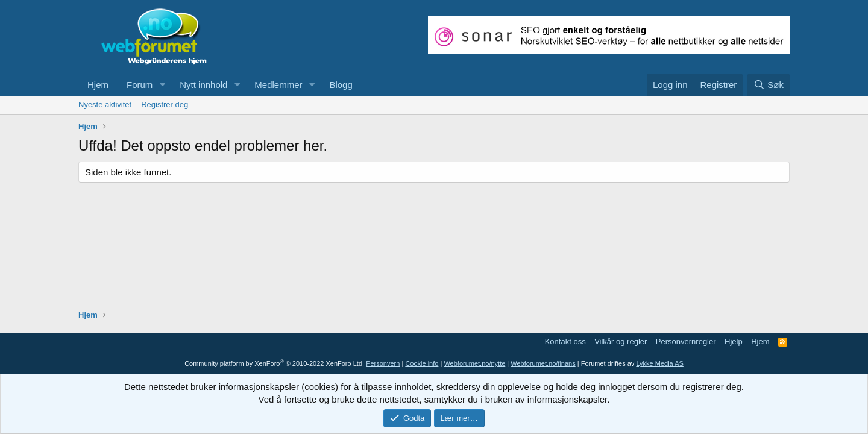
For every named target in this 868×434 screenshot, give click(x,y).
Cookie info (422, 363)
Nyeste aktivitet (105, 105)
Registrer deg (165, 105)
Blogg (341, 85)
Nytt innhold (203, 85)
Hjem (98, 85)
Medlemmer (278, 85)
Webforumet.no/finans (543, 363)
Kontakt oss (565, 341)
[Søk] (769, 85)
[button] (162, 85)
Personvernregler (686, 341)
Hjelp (734, 341)
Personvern (383, 363)
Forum (140, 85)
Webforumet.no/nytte (474, 363)
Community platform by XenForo (274, 363)
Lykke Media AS (659, 363)
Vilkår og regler (621, 341)
